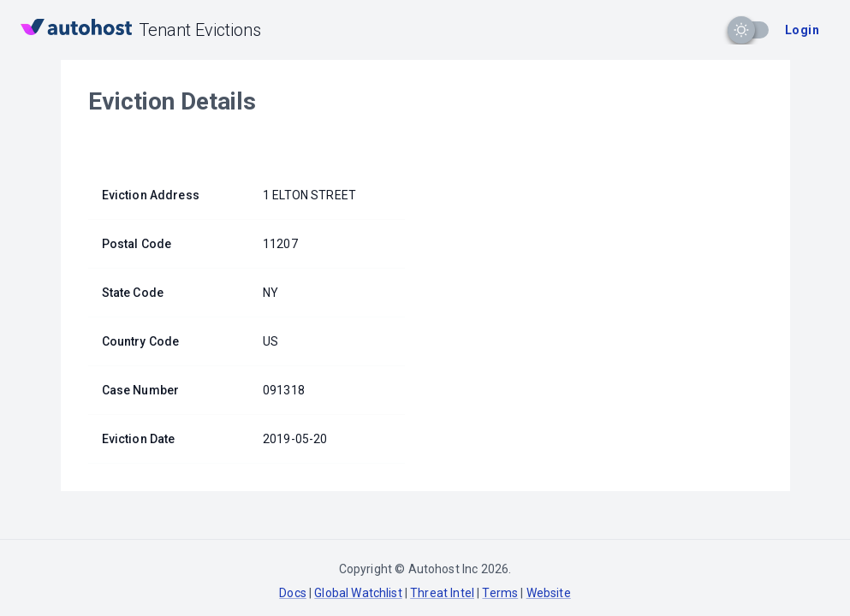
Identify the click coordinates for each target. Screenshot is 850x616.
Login (802, 30)
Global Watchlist (358, 593)
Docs (293, 593)
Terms (500, 593)
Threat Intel (442, 593)
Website (549, 593)
